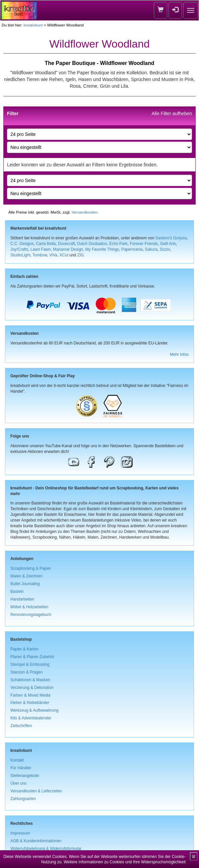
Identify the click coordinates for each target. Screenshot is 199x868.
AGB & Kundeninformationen (36, 841)
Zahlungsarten (23, 799)
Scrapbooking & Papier (31, 568)
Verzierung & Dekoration (32, 688)
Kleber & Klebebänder (30, 703)
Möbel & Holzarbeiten (29, 607)
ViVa (53, 255)
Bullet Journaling (25, 584)
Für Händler (21, 768)
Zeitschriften (21, 726)
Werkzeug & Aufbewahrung (34, 710)
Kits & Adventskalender (31, 718)
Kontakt (17, 760)
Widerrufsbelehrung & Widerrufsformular (46, 849)
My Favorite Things (102, 249)
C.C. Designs (22, 244)
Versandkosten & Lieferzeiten (36, 791)
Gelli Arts (168, 244)
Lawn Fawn (41, 249)
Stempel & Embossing (30, 664)
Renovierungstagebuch (31, 615)
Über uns (18, 783)
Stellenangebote (25, 776)
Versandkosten (84, 212)
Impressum (20, 833)
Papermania (132, 249)
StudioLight (20, 255)
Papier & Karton (24, 649)
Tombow (40, 255)
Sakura (151, 249)
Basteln (17, 591)
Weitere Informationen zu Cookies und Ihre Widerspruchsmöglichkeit (125, 862)
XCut (64, 255)
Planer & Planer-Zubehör (32, 657)
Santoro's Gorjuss (171, 238)
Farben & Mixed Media (30, 695)
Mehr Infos (179, 354)
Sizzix (165, 249)
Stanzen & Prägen (27, 672)
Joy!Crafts (19, 249)
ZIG (81, 255)
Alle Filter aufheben (172, 113)
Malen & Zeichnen (26, 576)
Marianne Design (68, 249)
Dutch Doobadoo (92, 244)
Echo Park (118, 244)
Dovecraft (66, 244)
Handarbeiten (22, 599)
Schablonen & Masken (30, 680)
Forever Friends (144, 244)
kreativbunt (33, 25)
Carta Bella (46, 244)
